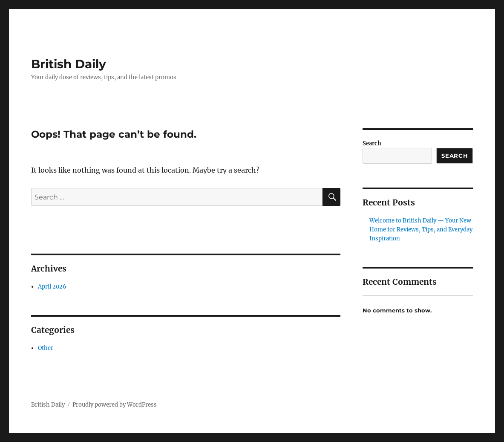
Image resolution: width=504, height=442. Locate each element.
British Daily (69, 64)
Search (372, 143)
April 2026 (52, 287)
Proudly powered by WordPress (115, 405)
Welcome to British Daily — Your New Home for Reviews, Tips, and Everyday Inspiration (421, 230)
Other (46, 348)
